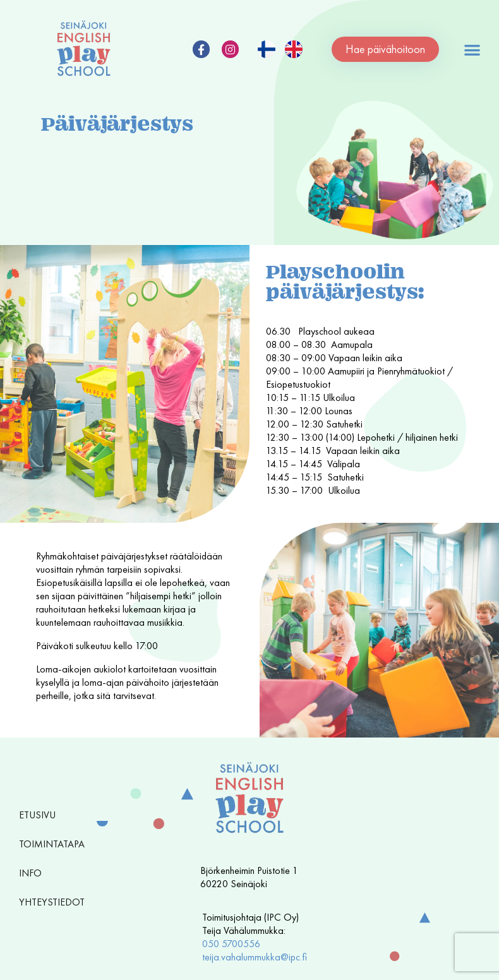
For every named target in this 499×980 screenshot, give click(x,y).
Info (33, 873)
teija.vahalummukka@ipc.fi (255, 957)
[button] (472, 50)
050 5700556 (231, 944)
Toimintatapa (55, 844)
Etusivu (37, 815)
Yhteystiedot (52, 902)
